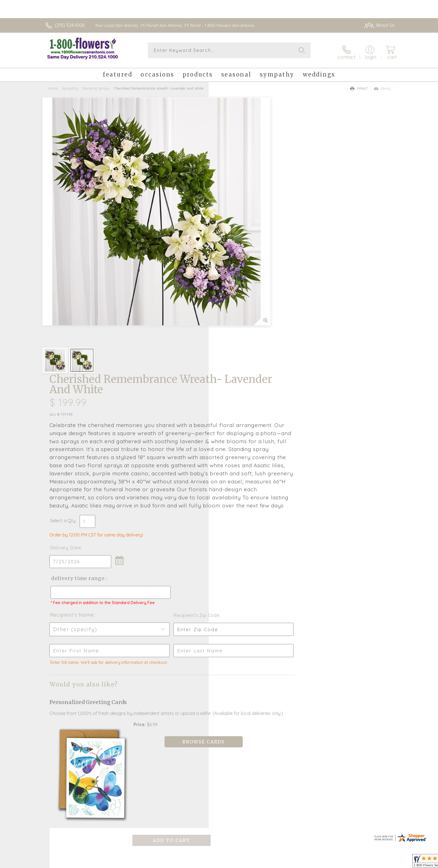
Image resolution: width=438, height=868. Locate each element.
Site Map (379, 862)
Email (383, 85)
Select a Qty (232, 281)
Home (53, 85)
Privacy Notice (351, 862)
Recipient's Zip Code (330, 381)
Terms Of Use (318, 862)
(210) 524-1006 (70, 25)
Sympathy (70, 85)
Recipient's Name (241, 381)
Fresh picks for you (170, 664)
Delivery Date (235, 308)
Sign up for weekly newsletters (289, 661)
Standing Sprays (96, 85)
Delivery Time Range (247, 339)
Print (359, 85)
